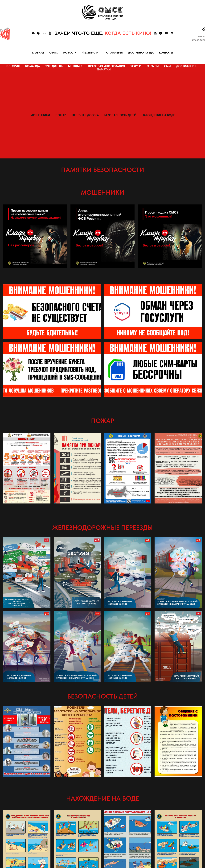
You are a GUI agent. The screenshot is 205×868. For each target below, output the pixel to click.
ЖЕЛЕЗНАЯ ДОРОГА (85, 115)
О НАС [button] (54, 53)
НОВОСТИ (70, 53)
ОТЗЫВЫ (153, 66)
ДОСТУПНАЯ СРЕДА (141, 53)
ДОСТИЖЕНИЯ (186, 66)
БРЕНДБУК (75, 66)
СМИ (167, 66)
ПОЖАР (61, 115)
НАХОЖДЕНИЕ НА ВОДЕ (158, 115)
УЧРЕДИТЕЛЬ (54, 66)
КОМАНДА (33, 66)
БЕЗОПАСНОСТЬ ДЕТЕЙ (120, 115)
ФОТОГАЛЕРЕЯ (113, 53)
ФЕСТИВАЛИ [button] (90, 53)
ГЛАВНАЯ (38, 53)
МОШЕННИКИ (40, 115)
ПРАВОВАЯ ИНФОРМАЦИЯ (106, 66)
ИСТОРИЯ (13, 66)
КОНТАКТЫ (166, 53)
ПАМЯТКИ (104, 69)
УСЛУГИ (136, 66)
